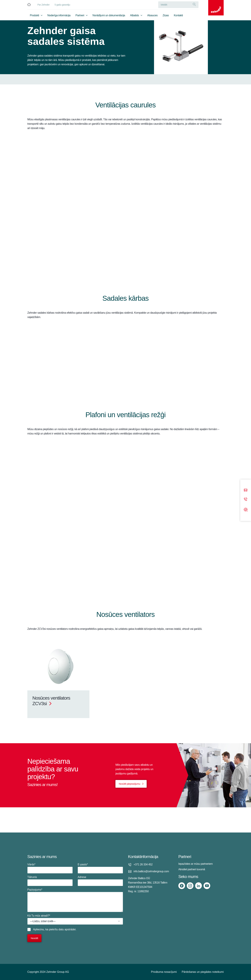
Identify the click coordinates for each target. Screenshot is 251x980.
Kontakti (178, 16)
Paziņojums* (75, 900)
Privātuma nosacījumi (164, 972)
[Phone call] (246, 499)
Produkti (34, 16)
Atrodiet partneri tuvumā (192, 869)
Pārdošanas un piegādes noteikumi (203, 972)
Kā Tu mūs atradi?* (75, 919)
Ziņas (166, 16)
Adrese (100, 881)
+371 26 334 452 (143, 864)
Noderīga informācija (59, 16)
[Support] (246, 509)
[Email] (246, 490)
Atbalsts (134, 16)
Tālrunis (50, 881)
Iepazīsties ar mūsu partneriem (196, 864)
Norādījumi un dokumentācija (109, 16)
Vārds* (50, 868)
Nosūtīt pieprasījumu (130, 784)
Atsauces (153, 16)
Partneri (80, 16)
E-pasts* (100, 868)
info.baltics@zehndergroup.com (151, 871)
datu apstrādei (67, 929)
